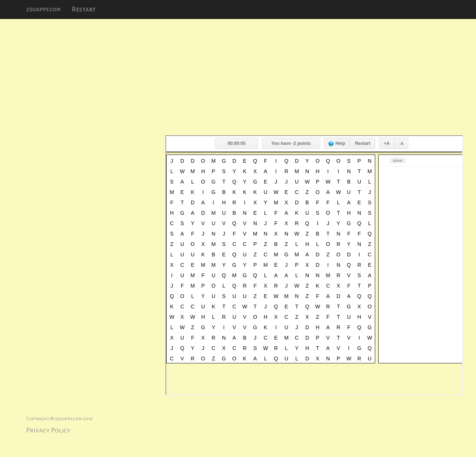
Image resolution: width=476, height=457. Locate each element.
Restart (84, 9)
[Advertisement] (238, 77)
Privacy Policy (48, 430)
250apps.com (43, 9)
